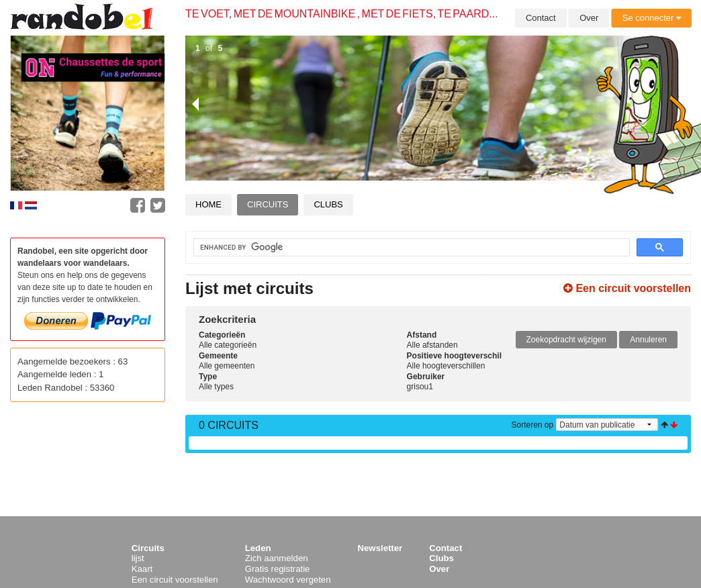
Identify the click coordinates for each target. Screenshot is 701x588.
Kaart (142, 569)
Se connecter (652, 18)
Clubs (328, 204)
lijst (138, 558)
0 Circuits (229, 425)
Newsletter (380, 548)
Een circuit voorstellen (627, 288)
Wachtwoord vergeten (288, 580)
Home (208, 204)
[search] (404, 248)
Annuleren (648, 340)
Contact (541, 18)
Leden (258, 548)
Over (589, 18)
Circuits (268, 204)
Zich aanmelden (277, 558)
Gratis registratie (278, 569)
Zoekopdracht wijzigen (566, 340)
